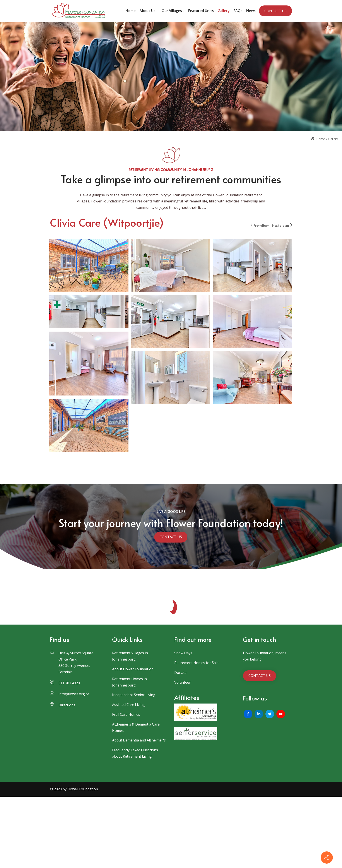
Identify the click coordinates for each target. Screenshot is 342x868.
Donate (180, 673)
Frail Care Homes (126, 714)
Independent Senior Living (134, 695)
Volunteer (182, 682)
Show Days (183, 653)
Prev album (260, 225)
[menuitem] (131, 11)
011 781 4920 (69, 683)
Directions (67, 705)
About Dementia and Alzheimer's (139, 740)
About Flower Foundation (133, 669)
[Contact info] (327, 858)
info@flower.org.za (74, 694)
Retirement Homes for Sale (196, 663)
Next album (282, 225)
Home (318, 139)
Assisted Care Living (128, 705)
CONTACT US (275, 11)
